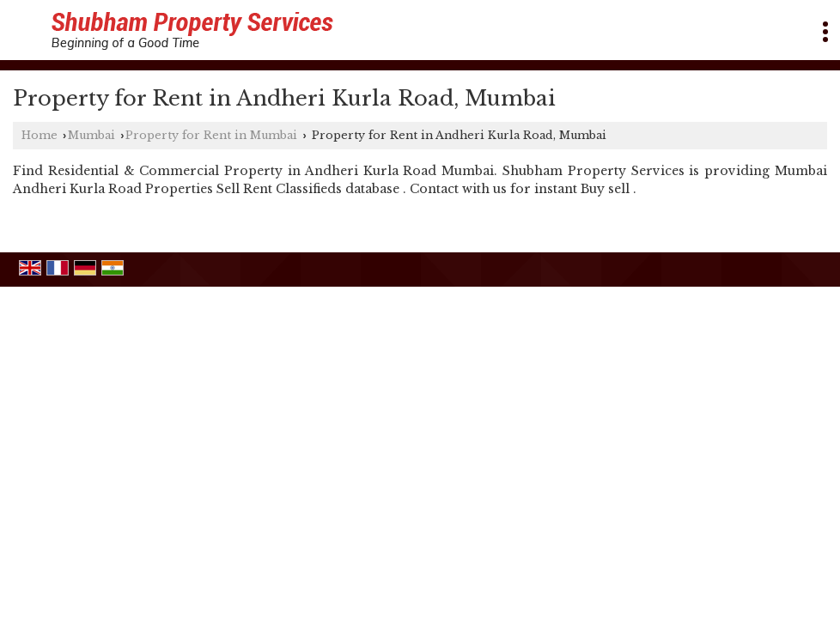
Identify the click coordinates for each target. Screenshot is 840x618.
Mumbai (91, 135)
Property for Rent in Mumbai (211, 135)
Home (40, 135)
